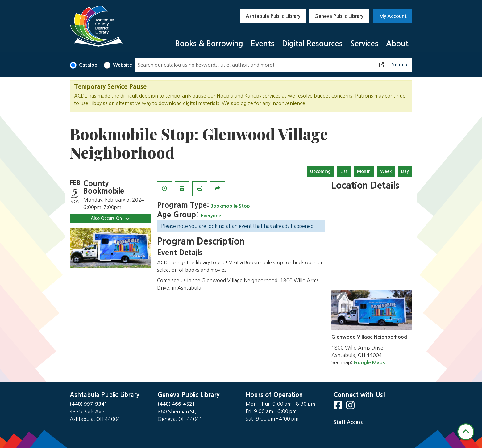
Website (123, 65)
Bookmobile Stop (230, 206)
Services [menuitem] (364, 44)
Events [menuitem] (263, 44)
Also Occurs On (110, 218)
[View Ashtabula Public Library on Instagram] (351, 407)
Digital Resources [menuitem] (312, 44)
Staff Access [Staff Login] (348, 422)
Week (386, 171)
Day (405, 171)
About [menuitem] (397, 44)
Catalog (88, 65)
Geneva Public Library (339, 16)
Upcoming (320, 171)
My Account (393, 16)
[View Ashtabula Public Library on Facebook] (339, 407)
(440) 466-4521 (177, 404)
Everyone (211, 216)
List (344, 171)
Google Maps (369, 363)
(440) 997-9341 (89, 404)
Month (364, 171)
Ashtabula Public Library (273, 16)
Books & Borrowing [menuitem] (209, 44)
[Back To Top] (466, 432)
